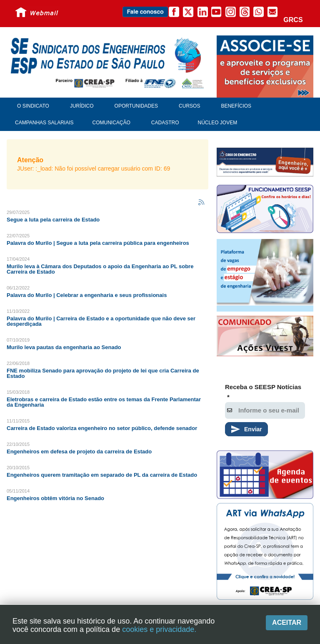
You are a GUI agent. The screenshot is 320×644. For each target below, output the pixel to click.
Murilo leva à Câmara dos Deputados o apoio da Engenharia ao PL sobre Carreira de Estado (100, 269)
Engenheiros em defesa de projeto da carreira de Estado (79, 452)
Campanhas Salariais (44, 123)
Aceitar (287, 623)
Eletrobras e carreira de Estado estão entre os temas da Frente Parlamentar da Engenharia (104, 402)
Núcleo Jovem (218, 123)
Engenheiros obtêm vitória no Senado (55, 498)
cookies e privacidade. (159, 629)
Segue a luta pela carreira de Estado (53, 220)
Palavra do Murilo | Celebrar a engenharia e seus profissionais (87, 295)
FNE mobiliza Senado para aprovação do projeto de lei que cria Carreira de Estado (103, 373)
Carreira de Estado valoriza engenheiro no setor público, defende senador (102, 428)
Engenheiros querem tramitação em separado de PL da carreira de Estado (102, 475)
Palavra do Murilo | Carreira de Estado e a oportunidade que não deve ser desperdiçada (101, 321)
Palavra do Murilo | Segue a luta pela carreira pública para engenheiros (98, 243)
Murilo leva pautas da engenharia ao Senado (64, 347)
